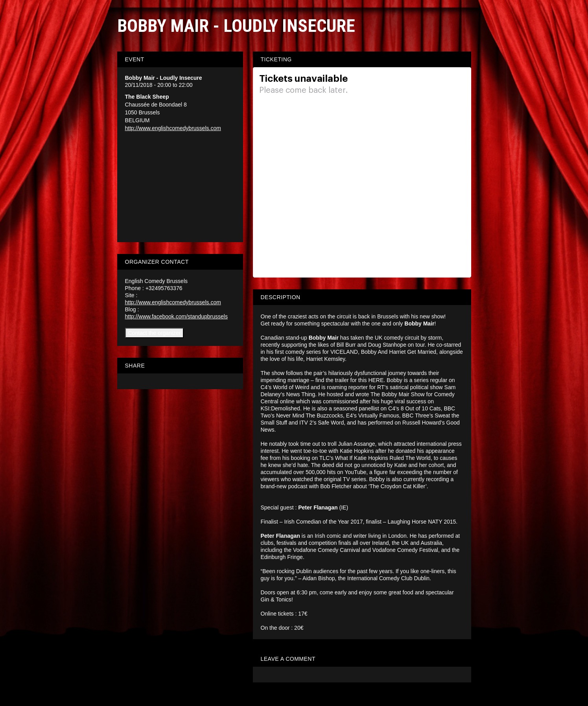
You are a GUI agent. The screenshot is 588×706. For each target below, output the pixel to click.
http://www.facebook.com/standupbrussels (176, 316)
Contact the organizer (155, 333)
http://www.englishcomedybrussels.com (173, 128)
